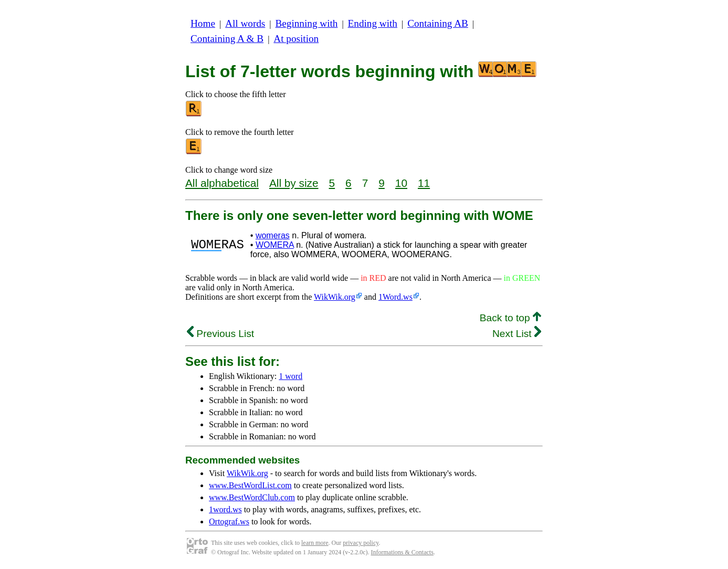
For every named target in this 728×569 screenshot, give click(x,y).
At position (296, 39)
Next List (517, 334)
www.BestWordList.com (250, 485)
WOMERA (275, 245)
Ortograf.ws (229, 521)
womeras (273, 235)
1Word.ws (395, 297)
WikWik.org (335, 297)
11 (424, 183)
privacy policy (361, 543)
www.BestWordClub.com (252, 497)
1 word (291, 376)
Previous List (220, 334)
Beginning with (307, 23)
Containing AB (438, 23)
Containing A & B (227, 39)
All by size (294, 183)
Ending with (373, 23)
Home (203, 23)
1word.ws (225, 509)
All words (245, 23)
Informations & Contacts (402, 552)
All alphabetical (222, 183)
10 (401, 183)
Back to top (510, 318)
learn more (315, 543)
